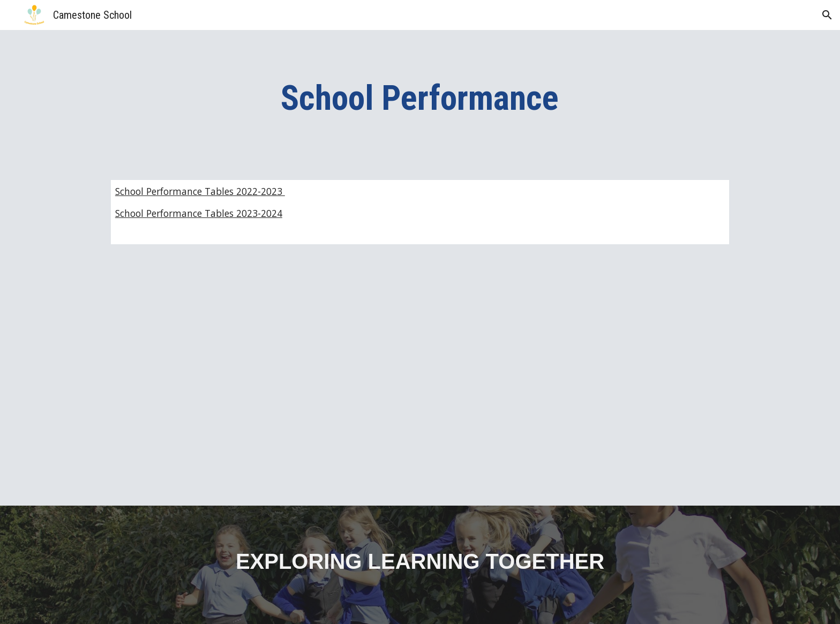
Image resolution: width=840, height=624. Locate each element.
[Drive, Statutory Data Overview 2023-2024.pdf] (261, 382)
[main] (420, 99)
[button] (827, 15)
